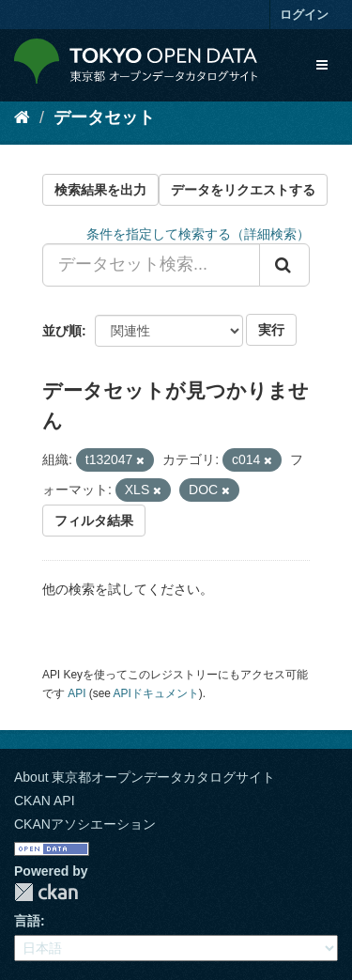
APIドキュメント (156, 693)
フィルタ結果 (94, 521)
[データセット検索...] (151, 265)
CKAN (46, 892)
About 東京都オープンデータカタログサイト (145, 777)
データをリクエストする (243, 190)
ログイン (304, 15)
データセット (104, 117)
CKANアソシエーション (85, 824)
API (77, 693)
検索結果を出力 (100, 190)
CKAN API (45, 801)
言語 (27, 921)
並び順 (62, 331)
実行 (271, 330)
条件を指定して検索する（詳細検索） (198, 234)
